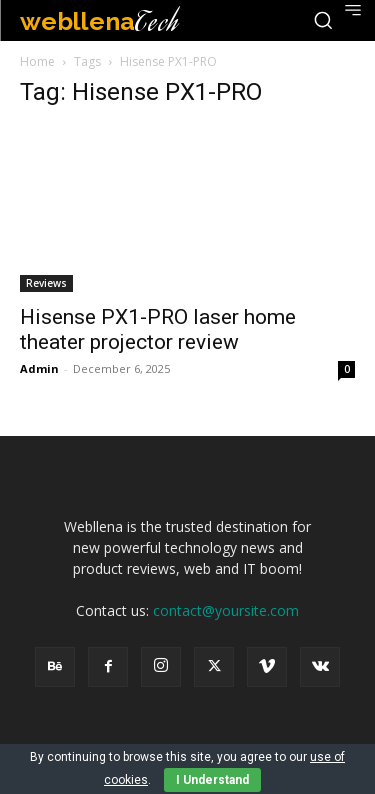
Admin (39, 368)
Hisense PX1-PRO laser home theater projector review (158, 329)
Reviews (46, 283)
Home (37, 61)
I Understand (212, 780)
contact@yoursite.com (226, 610)
